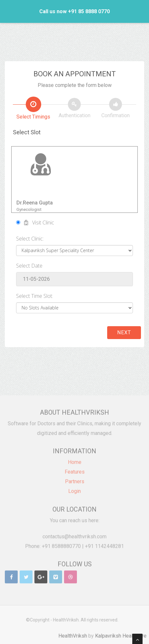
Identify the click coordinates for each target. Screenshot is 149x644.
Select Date (29, 266)
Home (75, 460)
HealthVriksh (75, 636)
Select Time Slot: (35, 296)
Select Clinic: (30, 239)
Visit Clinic (35, 223)
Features (75, 470)
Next (124, 332)
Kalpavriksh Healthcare (123, 636)
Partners (75, 479)
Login (74, 489)
